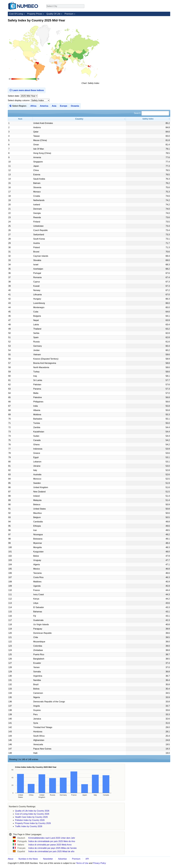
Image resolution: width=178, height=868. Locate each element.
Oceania (75, 106)
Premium (69, 14)
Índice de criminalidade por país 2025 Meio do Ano (52, 841)
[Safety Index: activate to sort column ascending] (148, 119)
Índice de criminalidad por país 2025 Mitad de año (51, 851)
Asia (54, 106)
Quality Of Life (53, 14)
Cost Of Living (16, 14)
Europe (64, 106)
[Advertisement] (151, 35)
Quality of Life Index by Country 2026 (32, 811)
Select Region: (19, 106)
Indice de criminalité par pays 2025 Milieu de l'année (52, 848)
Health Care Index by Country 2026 (31, 817)
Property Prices (35, 14)
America (44, 106)
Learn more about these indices (27, 90)
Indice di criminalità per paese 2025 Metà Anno (50, 845)
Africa (33, 106)
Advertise (62, 859)
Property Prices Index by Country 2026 (33, 823)
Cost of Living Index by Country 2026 (32, 814)
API (87, 859)
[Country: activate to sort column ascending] (79, 119)
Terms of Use (82, 863)
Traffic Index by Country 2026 (29, 826)
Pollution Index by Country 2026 (30, 820)
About (11, 859)
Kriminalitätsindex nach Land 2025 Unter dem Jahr (52, 838)
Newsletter (48, 859)
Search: (151, 113)
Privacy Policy (100, 863)
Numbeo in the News (28, 859)
